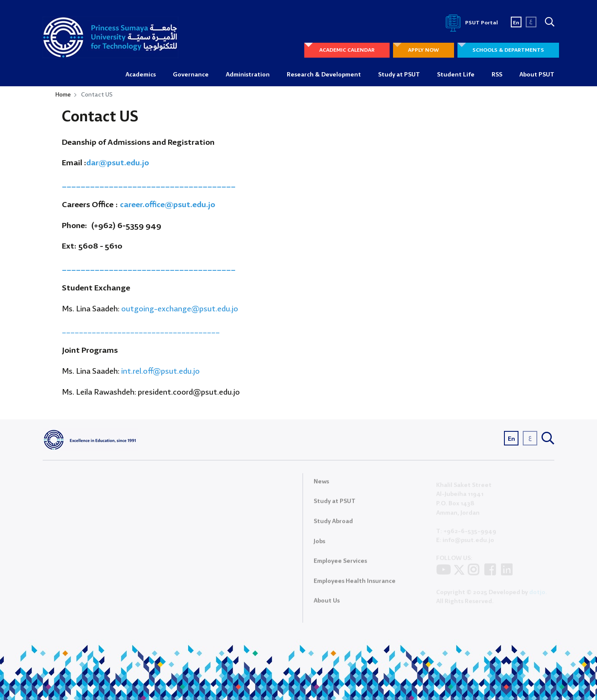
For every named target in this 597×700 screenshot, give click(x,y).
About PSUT (537, 75)
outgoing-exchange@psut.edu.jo (180, 309)
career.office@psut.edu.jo (167, 205)
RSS (497, 75)
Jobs (319, 545)
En (516, 23)
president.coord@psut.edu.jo (189, 392)
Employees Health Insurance (355, 585)
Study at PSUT (399, 75)
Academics (141, 75)
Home (63, 95)
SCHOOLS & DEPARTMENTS (508, 50)
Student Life (456, 75)
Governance (191, 75)
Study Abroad (333, 525)
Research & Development (324, 75)
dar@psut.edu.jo (118, 163)
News (321, 485)
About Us (327, 605)
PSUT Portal (470, 23)
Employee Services (340, 565)
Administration (248, 75)
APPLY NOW (424, 50)
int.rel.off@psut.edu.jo (162, 372)
